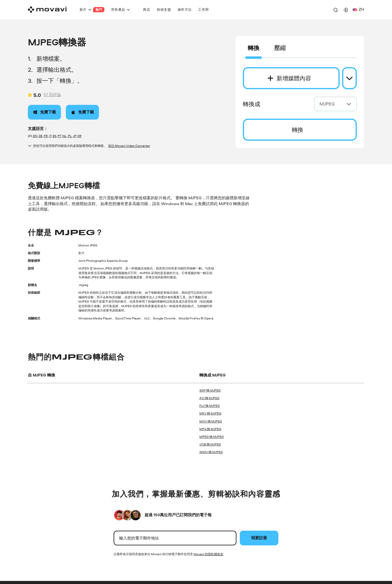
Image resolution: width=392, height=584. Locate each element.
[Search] (336, 10)
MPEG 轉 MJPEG (212, 437)
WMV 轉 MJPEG (211, 452)
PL (70, 136)
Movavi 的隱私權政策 (208, 554)
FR (46, 136)
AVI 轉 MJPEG (209, 398)
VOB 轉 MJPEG (210, 444)
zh (358, 9)
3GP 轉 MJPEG (210, 390)
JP (75, 136)
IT (50, 136)
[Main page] (47, 10)
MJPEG (335, 104)
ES (55, 136)
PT (59, 136)
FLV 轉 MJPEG (210, 406)
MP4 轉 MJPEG (210, 429)
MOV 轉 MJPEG (211, 421)
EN (35, 136)
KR (79, 136)
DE (41, 136)
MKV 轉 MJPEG (210, 413)
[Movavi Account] (345, 10)
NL (65, 136)
